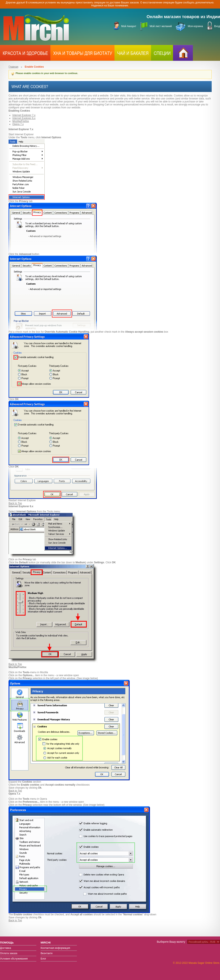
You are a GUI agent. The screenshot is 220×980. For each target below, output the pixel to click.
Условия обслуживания (14, 959)
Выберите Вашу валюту (171, 942)
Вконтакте (47, 953)
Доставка (6, 948)
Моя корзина (195, 26)
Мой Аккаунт (129, 26)
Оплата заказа (9, 953)
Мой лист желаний (161, 26)
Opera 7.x (18, 124)
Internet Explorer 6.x (24, 118)
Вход (217, 26)
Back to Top (15, 503)
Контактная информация (55, 948)
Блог (43, 959)
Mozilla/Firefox (21, 121)
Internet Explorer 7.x (24, 115)
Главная (13, 67)
